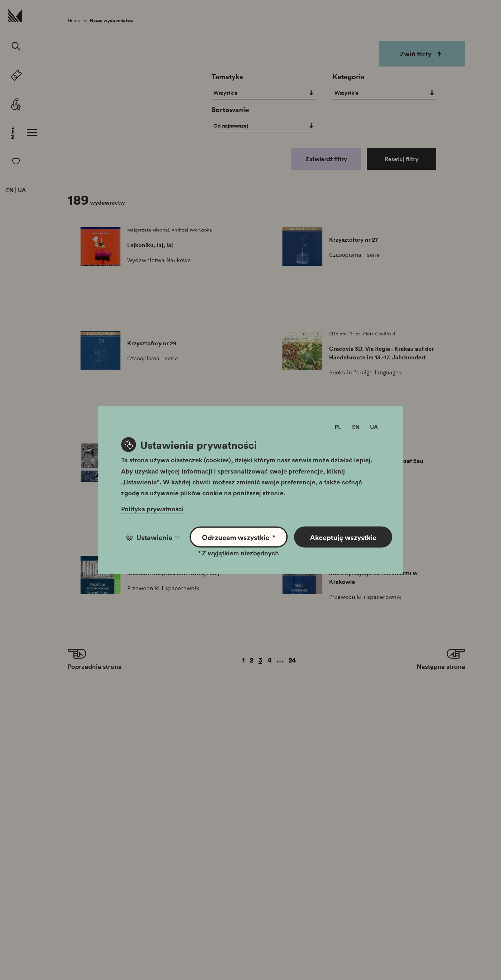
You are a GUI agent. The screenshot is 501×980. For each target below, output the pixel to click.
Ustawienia (152, 537)
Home (74, 20)
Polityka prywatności (152, 509)
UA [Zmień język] (374, 427)
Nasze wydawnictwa (112, 20)
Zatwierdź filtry (326, 159)
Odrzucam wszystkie (239, 537)
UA (22, 190)
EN (10, 190)
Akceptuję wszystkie (343, 537)
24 (292, 660)
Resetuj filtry (402, 159)
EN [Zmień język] (356, 427)
